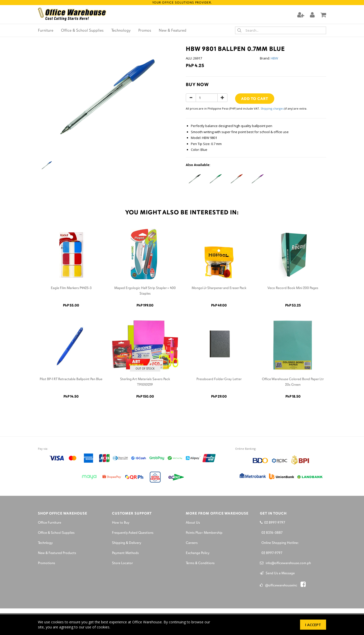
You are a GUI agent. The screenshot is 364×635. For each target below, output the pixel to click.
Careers (192, 543)
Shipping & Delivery (127, 543)
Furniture (46, 31)
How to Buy (121, 523)
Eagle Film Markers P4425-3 (71, 288)
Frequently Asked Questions (133, 533)
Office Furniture (50, 523)
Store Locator (122, 563)
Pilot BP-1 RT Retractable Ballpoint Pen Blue (71, 379)
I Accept (313, 625)
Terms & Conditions (200, 563)
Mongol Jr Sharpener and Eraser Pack (219, 288)
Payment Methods (125, 553)
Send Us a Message (277, 573)
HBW (274, 58)
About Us (193, 523)
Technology (121, 31)
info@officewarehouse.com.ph (285, 563)
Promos (145, 31)
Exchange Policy (198, 553)
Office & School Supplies (82, 31)
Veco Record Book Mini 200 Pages (293, 288)
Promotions (47, 563)
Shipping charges (272, 108)
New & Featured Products (57, 553)
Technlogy (45, 543)
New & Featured (173, 31)
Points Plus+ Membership (204, 533)
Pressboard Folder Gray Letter (219, 379)
